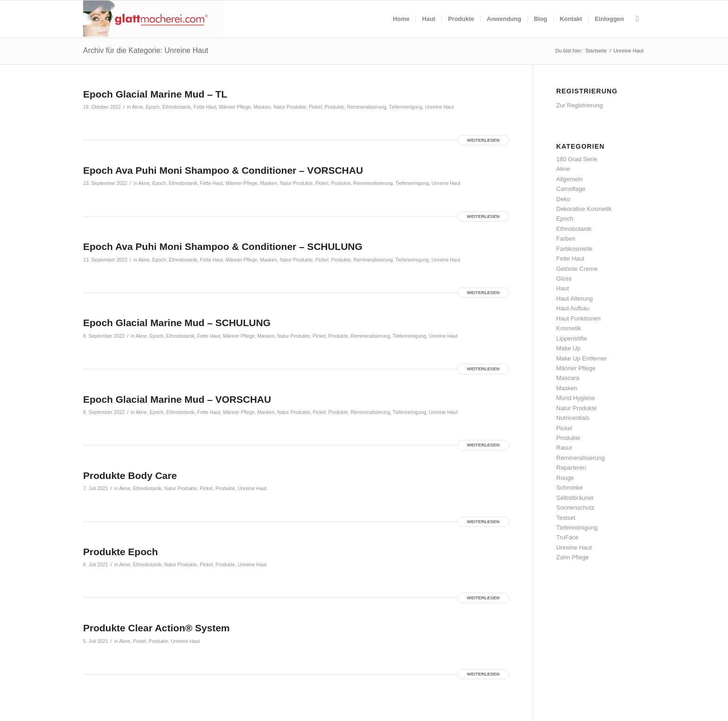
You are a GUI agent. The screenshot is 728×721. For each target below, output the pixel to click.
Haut (562, 288)
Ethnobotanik (177, 107)
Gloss (564, 279)
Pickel (315, 107)
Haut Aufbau (573, 308)
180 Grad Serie (577, 159)
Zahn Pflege (572, 557)
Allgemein (569, 179)
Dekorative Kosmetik (584, 209)
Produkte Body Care (130, 475)
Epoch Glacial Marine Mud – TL (155, 94)
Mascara (568, 378)
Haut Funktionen (578, 318)
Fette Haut (205, 107)
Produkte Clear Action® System (156, 628)
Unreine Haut (439, 107)
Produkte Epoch (120, 552)
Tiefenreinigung (405, 107)
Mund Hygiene (576, 398)
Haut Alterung (575, 298)
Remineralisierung (367, 107)
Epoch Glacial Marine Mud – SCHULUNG (177, 323)
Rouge (565, 478)
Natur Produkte (290, 107)
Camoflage (571, 189)
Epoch (153, 107)
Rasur (564, 448)
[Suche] (637, 19)
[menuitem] (401, 19)
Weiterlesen (483, 140)
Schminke (569, 488)
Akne (137, 107)
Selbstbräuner (575, 498)
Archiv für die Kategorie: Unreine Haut (146, 50)
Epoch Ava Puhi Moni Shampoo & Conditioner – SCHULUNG (223, 246)
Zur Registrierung (579, 105)
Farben (566, 239)
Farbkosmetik (574, 249)
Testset (566, 518)
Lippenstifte (572, 338)
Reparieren (571, 468)
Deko (563, 199)
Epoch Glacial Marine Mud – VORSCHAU (177, 399)
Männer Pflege (235, 107)
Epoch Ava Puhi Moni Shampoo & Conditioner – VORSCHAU (223, 170)
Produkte (334, 107)
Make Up (568, 348)
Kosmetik (569, 328)
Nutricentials (573, 418)
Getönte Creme (577, 269)
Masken (262, 107)
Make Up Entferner (582, 358)
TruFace (567, 537)
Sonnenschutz (575, 508)
